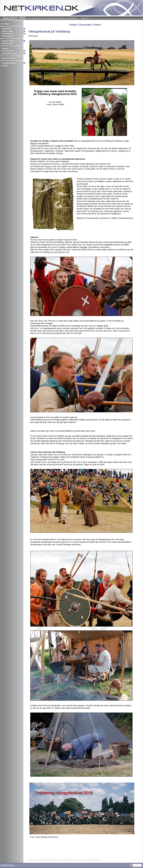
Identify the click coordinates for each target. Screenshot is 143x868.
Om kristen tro (8, 51)
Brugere (5, 66)
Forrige (73, 25)
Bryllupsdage (7, 43)
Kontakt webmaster (7, 865)
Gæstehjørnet (7, 34)
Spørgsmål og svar (9, 53)
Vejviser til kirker (9, 58)
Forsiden (5, 24)
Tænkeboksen (7, 36)
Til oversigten (86, 25)
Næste (97, 25)
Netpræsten (6, 29)
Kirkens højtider (8, 41)
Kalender (5, 48)
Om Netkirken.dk (9, 63)
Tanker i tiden (7, 31)
